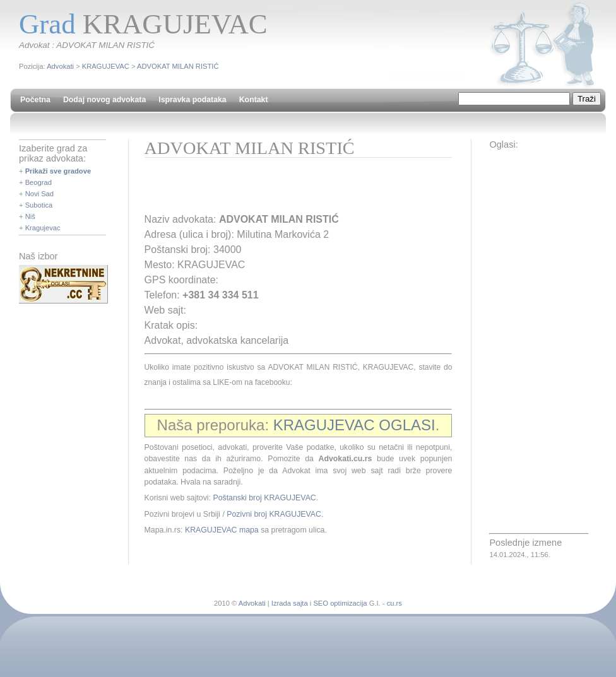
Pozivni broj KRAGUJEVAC (274, 514)
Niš (30, 216)
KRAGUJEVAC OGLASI (354, 425)
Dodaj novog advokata (104, 100)
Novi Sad (39, 194)
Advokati (60, 66)
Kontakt (254, 100)
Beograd (38, 182)
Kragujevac (43, 228)
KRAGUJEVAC (106, 66)
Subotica (39, 205)
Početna (35, 100)
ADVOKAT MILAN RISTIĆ (178, 66)
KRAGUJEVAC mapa (222, 530)
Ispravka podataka (192, 100)
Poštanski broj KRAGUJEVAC (264, 498)
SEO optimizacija (340, 603)
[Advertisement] (292, 189)
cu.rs (394, 603)
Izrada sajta (290, 603)
